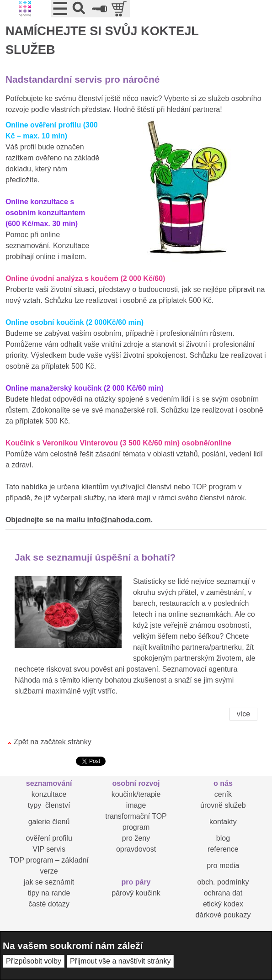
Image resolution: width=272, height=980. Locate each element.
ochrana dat (223, 893)
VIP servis (49, 849)
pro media (223, 866)
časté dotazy (49, 904)
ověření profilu (49, 838)
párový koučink (136, 893)
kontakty (223, 822)
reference (223, 849)
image (136, 805)
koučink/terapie (136, 794)
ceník (223, 794)
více (243, 714)
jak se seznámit (49, 882)
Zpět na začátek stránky (53, 742)
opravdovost (136, 849)
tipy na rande (49, 893)
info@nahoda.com (119, 520)
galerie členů (49, 822)
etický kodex (223, 904)
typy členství (49, 805)
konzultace (49, 794)
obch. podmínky (223, 882)
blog (223, 838)
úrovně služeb (223, 805)
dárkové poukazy (223, 915)
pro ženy (136, 838)
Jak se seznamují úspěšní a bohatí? (95, 557)
